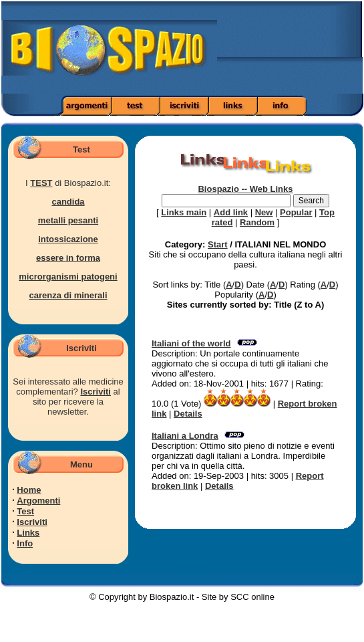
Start (218, 244)
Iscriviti (96, 392)
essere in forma (68, 258)
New (264, 212)
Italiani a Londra (185, 436)
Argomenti (38, 501)
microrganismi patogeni (68, 277)
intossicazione (68, 239)
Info (25, 543)
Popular (296, 212)
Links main (184, 212)
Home (29, 490)
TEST (41, 183)
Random (257, 222)
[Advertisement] (312, 52)
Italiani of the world (191, 343)
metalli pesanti (68, 220)
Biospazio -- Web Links (245, 189)
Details (188, 414)
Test (25, 511)
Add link (231, 212)
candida (68, 202)
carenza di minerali (68, 295)
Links (28, 533)
